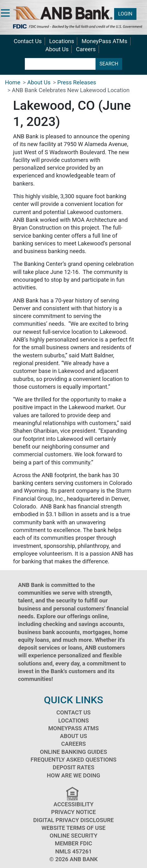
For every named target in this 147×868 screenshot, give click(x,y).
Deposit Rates (73, 767)
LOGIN (125, 14)
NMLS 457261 (73, 851)
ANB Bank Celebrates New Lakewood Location (71, 90)
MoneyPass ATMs (104, 41)
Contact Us (28, 41)
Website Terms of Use (74, 828)
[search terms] (60, 64)
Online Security (73, 836)
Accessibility (74, 804)
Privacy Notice (73, 812)
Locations (62, 41)
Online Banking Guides (73, 752)
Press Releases (77, 82)
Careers (86, 49)
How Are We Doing (73, 775)
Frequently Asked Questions (74, 760)
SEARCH (109, 64)
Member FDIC (73, 843)
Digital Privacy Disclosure (73, 820)
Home (13, 82)
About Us (57, 49)
